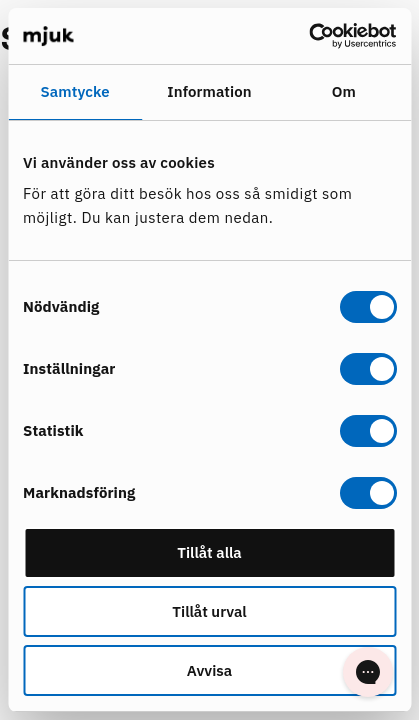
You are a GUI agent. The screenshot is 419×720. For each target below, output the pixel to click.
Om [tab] (344, 91)
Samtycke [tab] (75, 91)
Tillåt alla (209, 552)
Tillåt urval (209, 611)
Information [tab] (209, 91)
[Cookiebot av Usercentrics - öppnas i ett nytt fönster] (308, 36)
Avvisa (209, 670)
